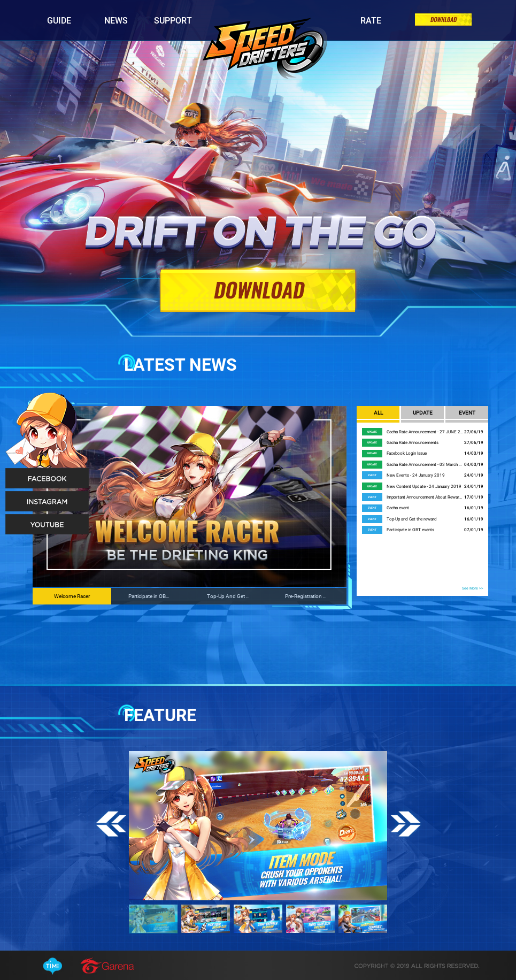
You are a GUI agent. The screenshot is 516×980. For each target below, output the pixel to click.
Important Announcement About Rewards (425, 497)
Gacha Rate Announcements (413, 443)
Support (173, 21)
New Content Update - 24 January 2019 (424, 487)
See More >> (473, 588)
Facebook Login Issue (407, 453)
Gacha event (398, 508)
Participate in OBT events (410, 530)
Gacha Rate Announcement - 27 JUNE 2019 (425, 432)
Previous (111, 825)
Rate (371, 21)
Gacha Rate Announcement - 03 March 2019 (425, 465)
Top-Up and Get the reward (412, 519)
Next (406, 825)
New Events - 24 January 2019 (416, 475)
